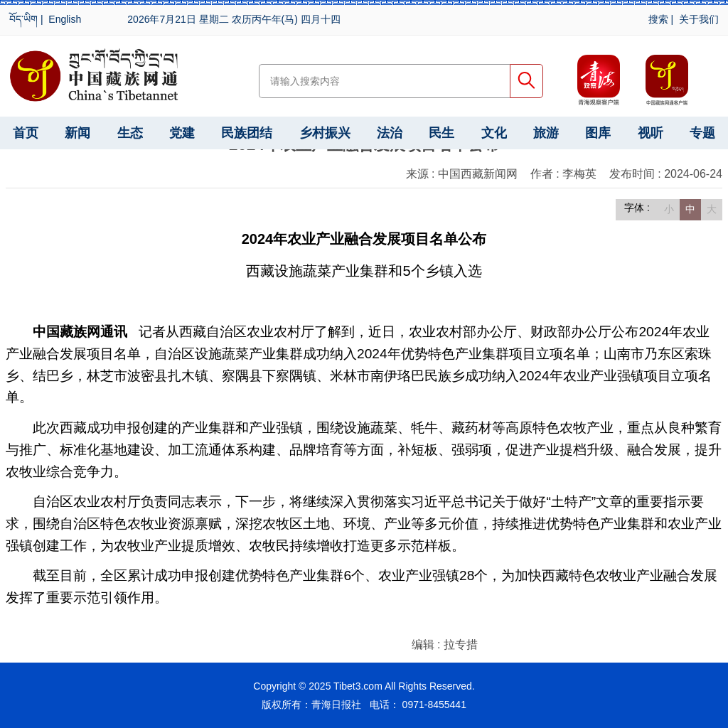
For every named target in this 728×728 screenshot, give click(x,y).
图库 (598, 133)
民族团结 (247, 133)
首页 (26, 133)
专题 (702, 133)
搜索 (658, 19)
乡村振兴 (325, 133)
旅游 (546, 133)
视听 (651, 133)
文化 (494, 133)
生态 (130, 133)
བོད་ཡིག (23, 19)
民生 (441, 133)
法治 (390, 133)
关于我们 (699, 19)
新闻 (77, 133)
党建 (182, 133)
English (65, 19)
